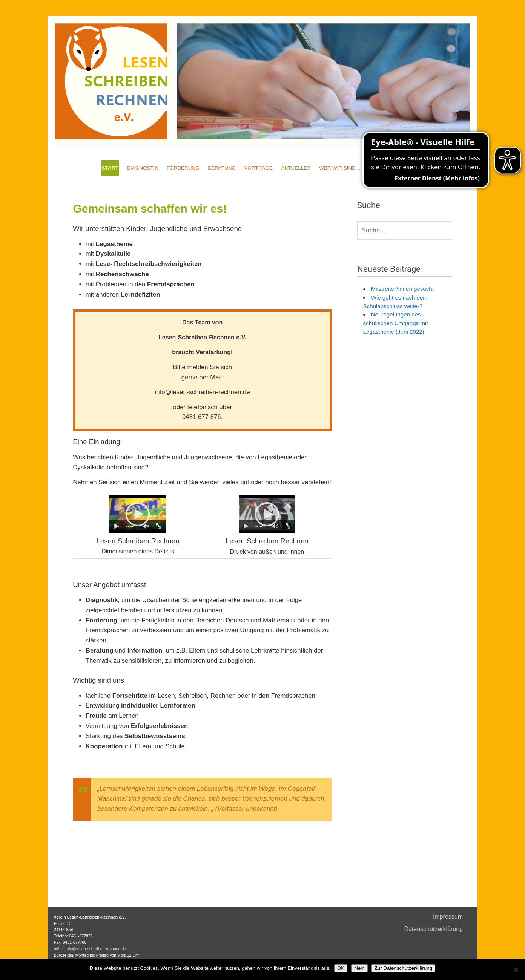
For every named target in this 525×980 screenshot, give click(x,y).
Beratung (222, 168)
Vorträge (259, 168)
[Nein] (516, 969)
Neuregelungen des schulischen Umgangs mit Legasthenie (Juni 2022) (396, 323)
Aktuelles (296, 168)
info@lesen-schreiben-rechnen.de (96, 949)
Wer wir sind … (341, 168)
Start (110, 168)
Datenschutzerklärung (433, 929)
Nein (359, 968)
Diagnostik (142, 168)
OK (341, 968)
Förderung (183, 168)
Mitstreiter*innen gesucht (400, 289)
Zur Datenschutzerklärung (403, 968)
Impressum (448, 917)
